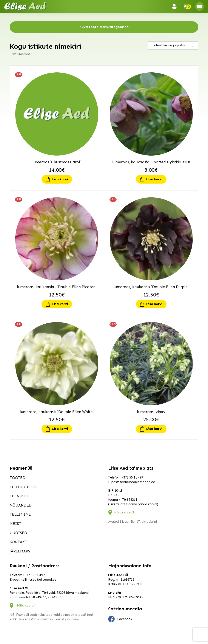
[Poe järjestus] (173, 45)
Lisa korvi (60, 179)
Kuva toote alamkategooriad (104, 27)
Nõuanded (21, 505)
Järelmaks (20, 551)
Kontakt (18, 542)
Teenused (20, 496)
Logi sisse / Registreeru (176, 6)
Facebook (120, 619)
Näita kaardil (124, 512)
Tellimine (20, 514)
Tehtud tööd (24, 487)
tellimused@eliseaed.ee (137, 482)
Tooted (18, 478)
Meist (15, 524)
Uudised (18, 533)
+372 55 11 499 (132, 477)
